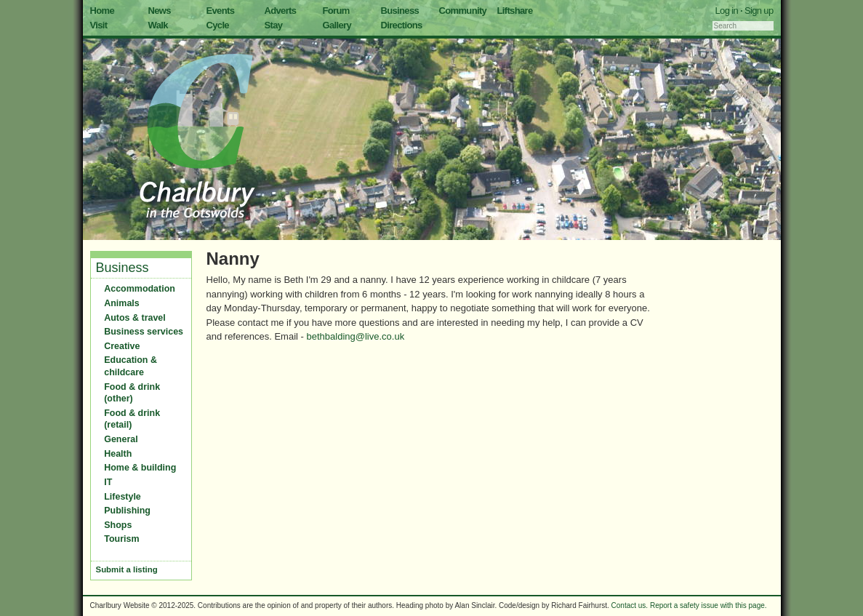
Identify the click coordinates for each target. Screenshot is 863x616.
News (160, 11)
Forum (336, 11)
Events (221, 11)
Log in (727, 11)
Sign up (759, 11)
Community (463, 11)
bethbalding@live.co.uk (356, 336)
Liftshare (515, 11)
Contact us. (630, 605)
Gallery (337, 25)
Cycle (218, 25)
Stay (274, 25)
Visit (99, 25)
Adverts (281, 11)
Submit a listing (127, 569)
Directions (402, 25)
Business (400, 11)
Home (103, 11)
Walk (158, 25)
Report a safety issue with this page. (709, 605)
